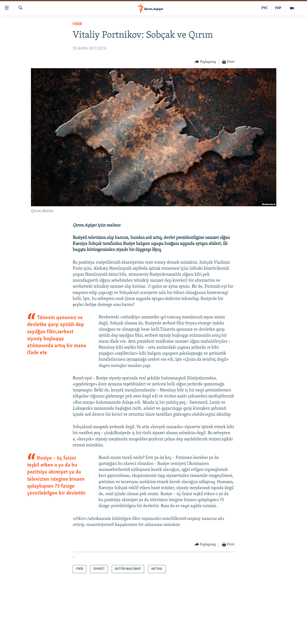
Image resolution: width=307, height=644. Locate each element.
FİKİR (77, 24)
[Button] (205, 62)
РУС (265, 8)
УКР (278, 8)
